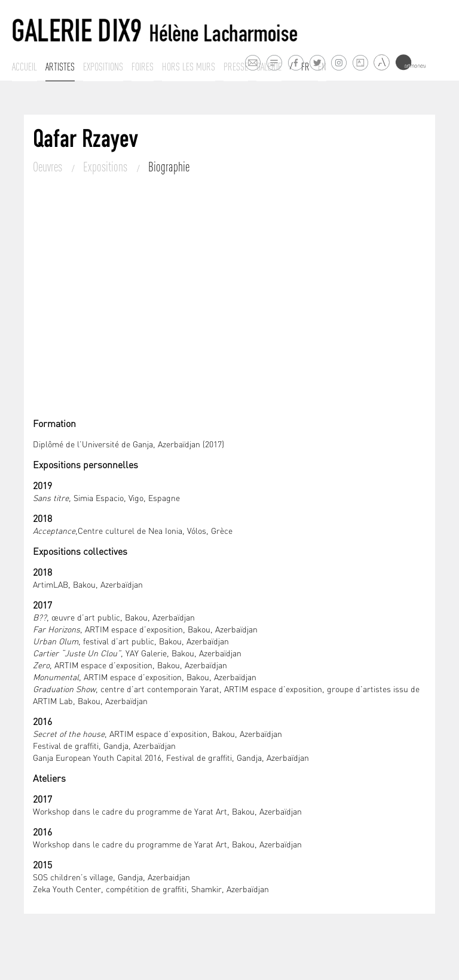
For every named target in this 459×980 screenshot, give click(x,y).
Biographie (169, 167)
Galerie (269, 67)
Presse (236, 67)
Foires (143, 67)
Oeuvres (49, 167)
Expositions (103, 67)
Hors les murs (189, 67)
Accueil (25, 67)
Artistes (60, 67)
